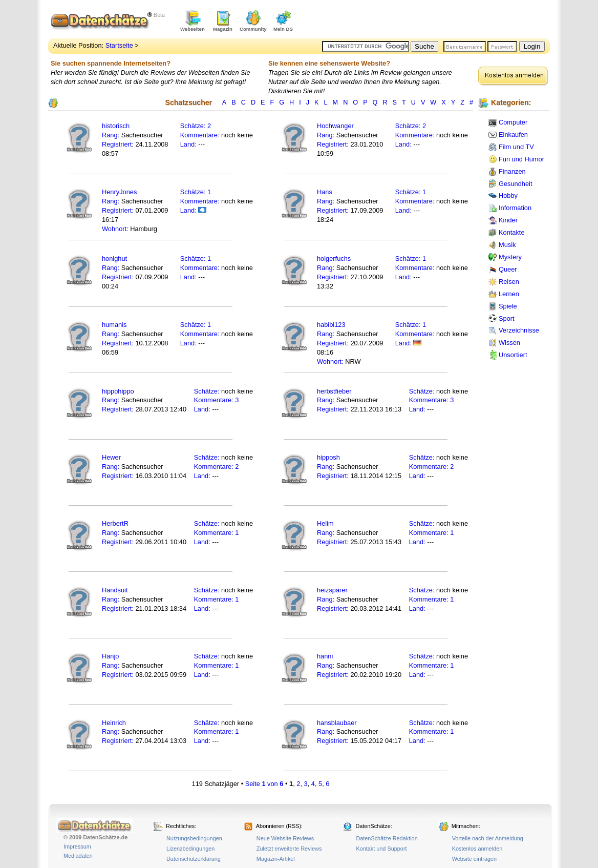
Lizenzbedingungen (190, 849)
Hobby (508, 195)
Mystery (510, 257)
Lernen (509, 294)
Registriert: (118, 144)
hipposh (328, 457)
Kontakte (512, 232)
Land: (189, 144)
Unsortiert (513, 355)
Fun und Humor (521, 159)
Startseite (119, 45)
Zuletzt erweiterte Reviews (289, 849)
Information (515, 208)
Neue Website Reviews (285, 838)
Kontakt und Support (381, 849)
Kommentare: (201, 135)
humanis (114, 325)
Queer (508, 269)
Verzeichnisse (519, 330)
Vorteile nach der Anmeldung (488, 838)
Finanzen (512, 171)
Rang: (112, 135)
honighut (114, 259)
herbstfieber (334, 391)
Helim (325, 523)
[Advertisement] (430, 20)
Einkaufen (513, 135)
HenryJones (119, 192)
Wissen (509, 343)
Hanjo (110, 656)
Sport (507, 318)
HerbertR (115, 523)
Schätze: (193, 126)
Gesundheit (515, 184)
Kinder (508, 220)
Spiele (508, 306)
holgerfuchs (334, 259)
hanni (325, 656)
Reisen (509, 282)
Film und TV (516, 147)
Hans (325, 192)
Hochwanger (335, 126)
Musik (507, 245)
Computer (513, 122)
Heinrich (114, 723)
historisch (116, 126)
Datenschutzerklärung (194, 859)
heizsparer (332, 590)
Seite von (264, 784)
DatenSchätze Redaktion (387, 838)
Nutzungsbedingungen (194, 838)
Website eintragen (474, 859)
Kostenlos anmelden (477, 849)
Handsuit (115, 590)
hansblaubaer (337, 723)
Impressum (77, 846)
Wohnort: (115, 229)
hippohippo (118, 391)
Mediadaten (78, 856)
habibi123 (331, 325)
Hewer (111, 457)
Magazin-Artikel (276, 859)
